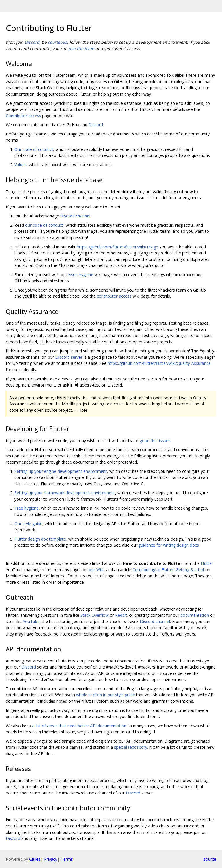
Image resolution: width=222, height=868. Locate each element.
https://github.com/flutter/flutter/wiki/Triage (118, 247)
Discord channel (75, 216)
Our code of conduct (34, 149)
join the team (81, 48)
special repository (131, 747)
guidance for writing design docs (169, 545)
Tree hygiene (27, 508)
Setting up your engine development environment (61, 471)
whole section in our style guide (106, 695)
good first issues (155, 441)
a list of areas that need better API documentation (79, 726)
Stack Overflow (95, 615)
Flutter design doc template (40, 539)
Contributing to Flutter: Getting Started (168, 570)
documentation (195, 615)
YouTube (31, 621)
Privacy (51, 859)
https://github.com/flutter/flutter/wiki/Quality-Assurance (159, 363)
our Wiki (96, 570)
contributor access (114, 296)
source (210, 859)
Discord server (69, 357)
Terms (67, 859)
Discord (32, 42)
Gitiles (35, 859)
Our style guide (28, 524)
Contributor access (23, 116)
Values (21, 165)
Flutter (207, 563)
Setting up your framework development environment (65, 493)
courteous (57, 42)
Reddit (121, 615)
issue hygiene (81, 275)
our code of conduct (44, 225)
